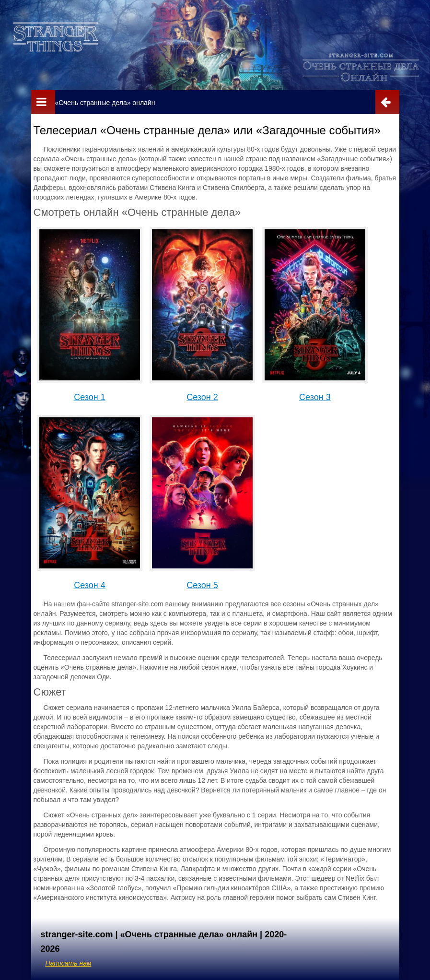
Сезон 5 (202, 585)
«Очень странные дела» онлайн (105, 103)
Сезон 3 (315, 397)
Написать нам (69, 963)
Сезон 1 (90, 397)
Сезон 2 (202, 397)
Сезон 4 (90, 585)
